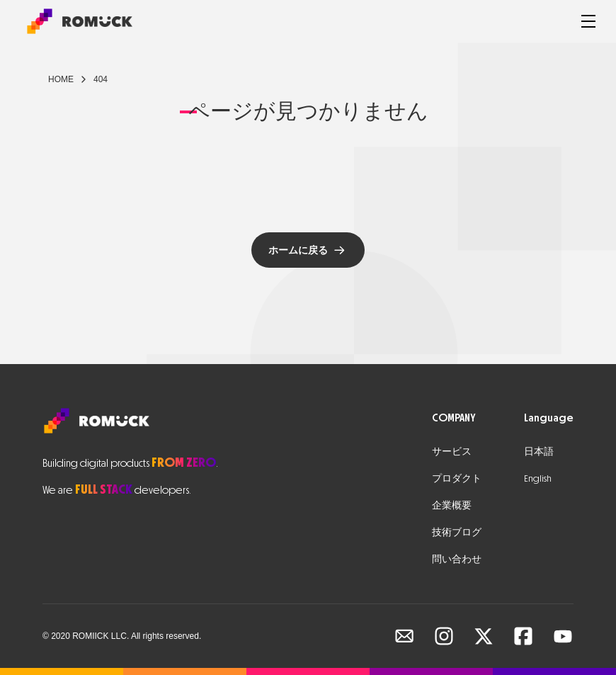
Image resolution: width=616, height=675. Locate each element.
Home (61, 79)
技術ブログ (457, 532)
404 (101, 79)
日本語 (539, 452)
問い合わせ (457, 559)
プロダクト (457, 478)
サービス (452, 452)
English (538, 478)
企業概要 (452, 505)
